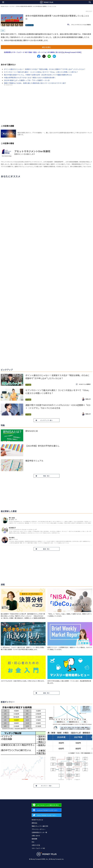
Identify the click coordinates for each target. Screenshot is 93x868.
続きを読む (47, 47)
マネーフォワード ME (38, 848)
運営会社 (34, 823)
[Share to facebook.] (39, 56)
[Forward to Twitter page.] (47, 815)
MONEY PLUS (4, 6)
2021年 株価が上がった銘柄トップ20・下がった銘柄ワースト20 (27, 80)
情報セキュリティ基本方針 (40, 826)
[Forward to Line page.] (47, 805)
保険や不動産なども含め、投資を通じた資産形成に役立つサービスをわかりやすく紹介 (35, 83)
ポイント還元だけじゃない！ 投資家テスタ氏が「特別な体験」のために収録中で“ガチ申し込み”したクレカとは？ (45, 69)
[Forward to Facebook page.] (47, 810)
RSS (33, 842)
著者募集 (34, 839)
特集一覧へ (47, 476)
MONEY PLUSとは (37, 820)
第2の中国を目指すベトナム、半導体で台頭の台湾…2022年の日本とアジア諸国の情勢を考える (38, 75)
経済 (3, 30)
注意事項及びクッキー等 (39, 832)
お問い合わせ (36, 836)
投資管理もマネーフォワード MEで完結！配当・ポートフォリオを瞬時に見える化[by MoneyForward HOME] (43, 52)
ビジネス (12, 6)
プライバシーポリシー (39, 829)
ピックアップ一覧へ (47, 420)
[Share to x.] (44, 56)
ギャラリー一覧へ (47, 786)
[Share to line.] (49, 56)
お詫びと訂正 (36, 845)
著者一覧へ (47, 549)
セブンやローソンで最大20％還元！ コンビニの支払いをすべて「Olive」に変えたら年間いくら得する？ (41, 72)
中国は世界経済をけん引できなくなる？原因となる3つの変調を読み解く (30, 78)
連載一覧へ (47, 693)
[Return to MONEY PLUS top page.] (47, 2)
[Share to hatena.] (54, 56)
